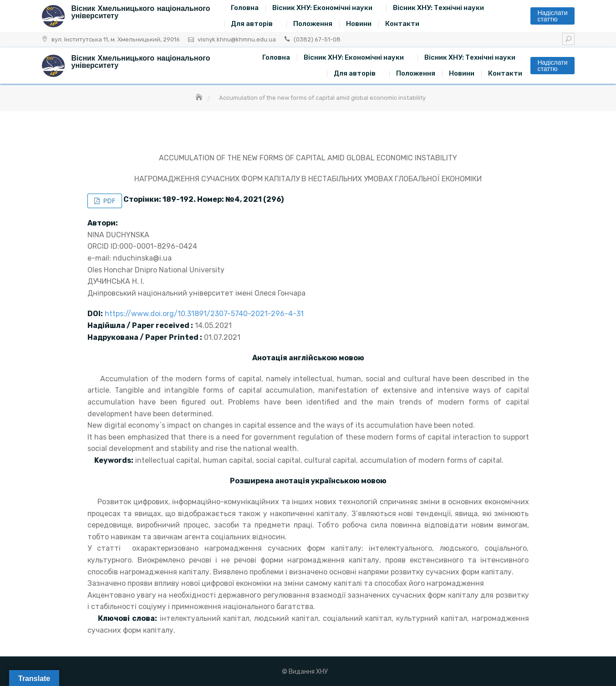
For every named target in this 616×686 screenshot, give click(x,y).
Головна (245, 8)
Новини (359, 24)
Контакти (402, 24)
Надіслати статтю (552, 16)
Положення (313, 24)
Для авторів (252, 24)
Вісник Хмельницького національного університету (141, 12)
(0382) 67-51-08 (317, 39)
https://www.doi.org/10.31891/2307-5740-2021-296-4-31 (204, 314)
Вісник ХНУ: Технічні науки (438, 8)
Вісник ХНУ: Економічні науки (322, 8)
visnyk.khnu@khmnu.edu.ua (237, 39)
